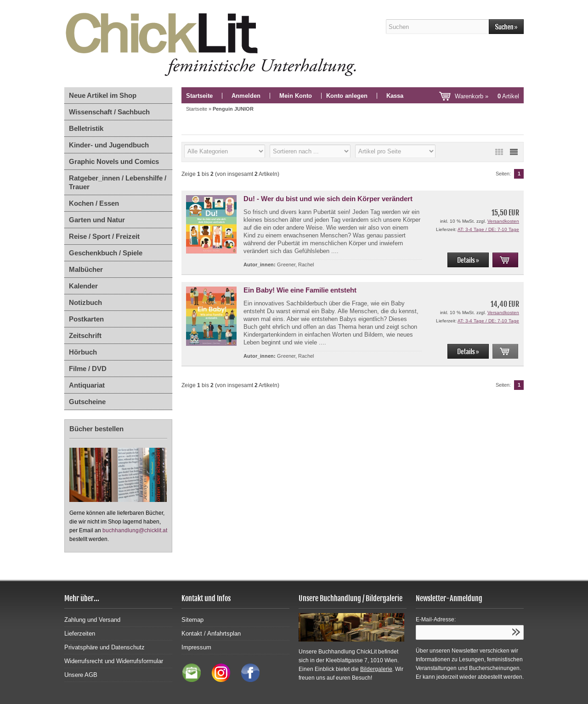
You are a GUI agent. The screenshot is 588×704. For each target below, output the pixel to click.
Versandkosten (503, 221)
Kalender (83, 286)
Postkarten (86, 319)
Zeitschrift (85, 335)
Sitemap (192, 620)
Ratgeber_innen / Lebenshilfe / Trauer (118, 182)
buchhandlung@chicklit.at (135, 530)
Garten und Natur (97, 220)
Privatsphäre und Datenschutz (105, 647)
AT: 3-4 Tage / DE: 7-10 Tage (488, 229)
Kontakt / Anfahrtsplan (211, 634)
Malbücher (86, 269)
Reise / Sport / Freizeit (104, 236)
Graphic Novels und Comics (114, 161)
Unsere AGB (81, 675)
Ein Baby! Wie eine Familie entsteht (300, 290)
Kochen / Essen (94, 203)
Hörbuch (83, 352)
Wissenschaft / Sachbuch (109, 112)
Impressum (196, 647)
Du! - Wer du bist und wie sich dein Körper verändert (328, 199)
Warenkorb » (487, 96)
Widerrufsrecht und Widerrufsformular (114, 661)
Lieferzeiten (80, 634)
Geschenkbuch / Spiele (106, 253)
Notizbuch (85, 302)
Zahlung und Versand (92, 620)
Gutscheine (87, 402)
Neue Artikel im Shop (103, 95)
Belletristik (86, 128)
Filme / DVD (88, 369)
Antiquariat (87, 385)
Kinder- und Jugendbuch (109, 145)
